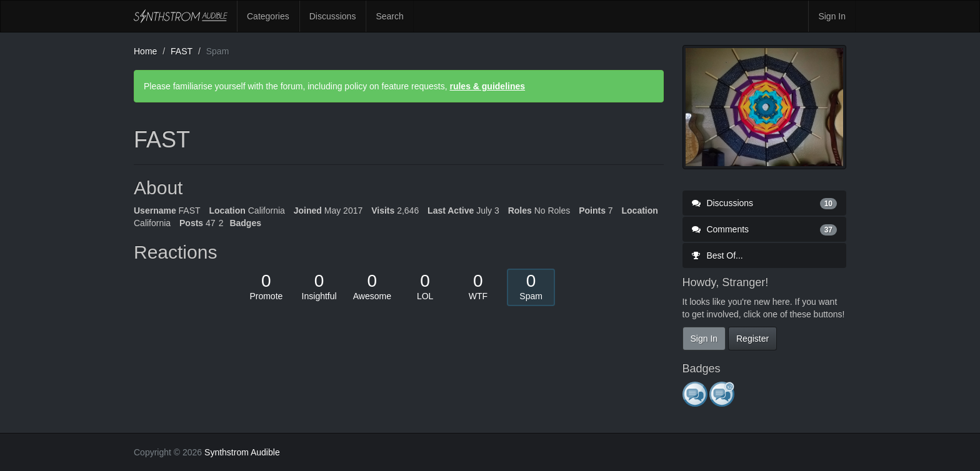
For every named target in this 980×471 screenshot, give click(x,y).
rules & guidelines (487, 86)
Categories (268, 16)
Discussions (333, 16)
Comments (765, 229)
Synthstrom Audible (181, 16)
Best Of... (717, 255)
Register (752, 339)
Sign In (832, 16)
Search (389, 16)
